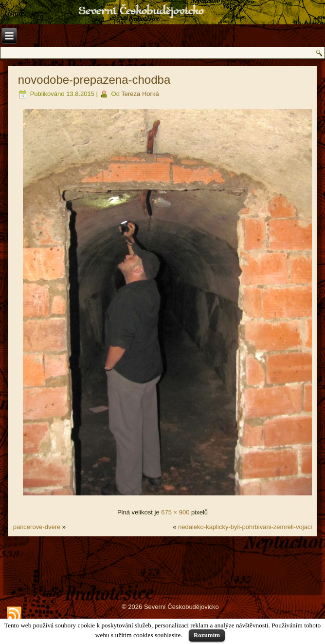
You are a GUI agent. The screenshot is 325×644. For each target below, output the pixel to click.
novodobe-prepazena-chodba (94, 80)
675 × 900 (175, 512)
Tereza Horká (140, 94)
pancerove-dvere (37, 527)
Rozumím (207, 635)
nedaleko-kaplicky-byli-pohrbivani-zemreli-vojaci (245, 527)
